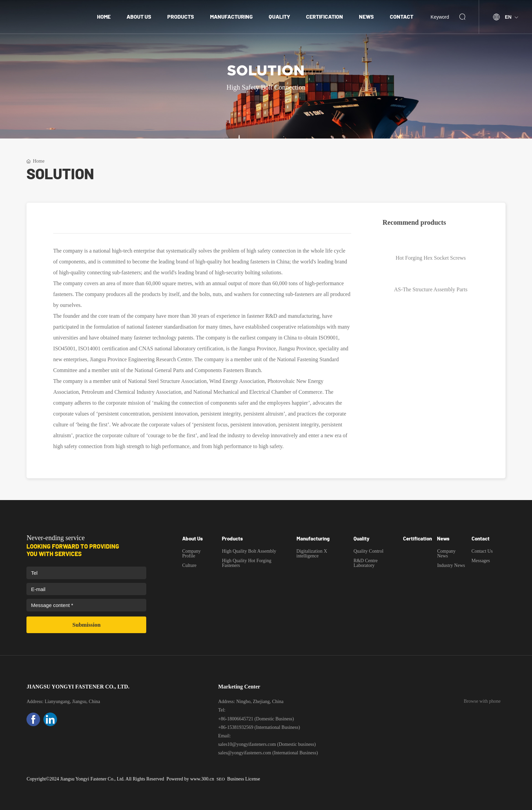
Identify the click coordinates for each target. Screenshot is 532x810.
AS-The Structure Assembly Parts (431, 289)
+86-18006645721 (236, 719)
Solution (266, 71)
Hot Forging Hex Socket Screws (431, 258)
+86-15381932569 (236, 727)
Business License (244, 779)
